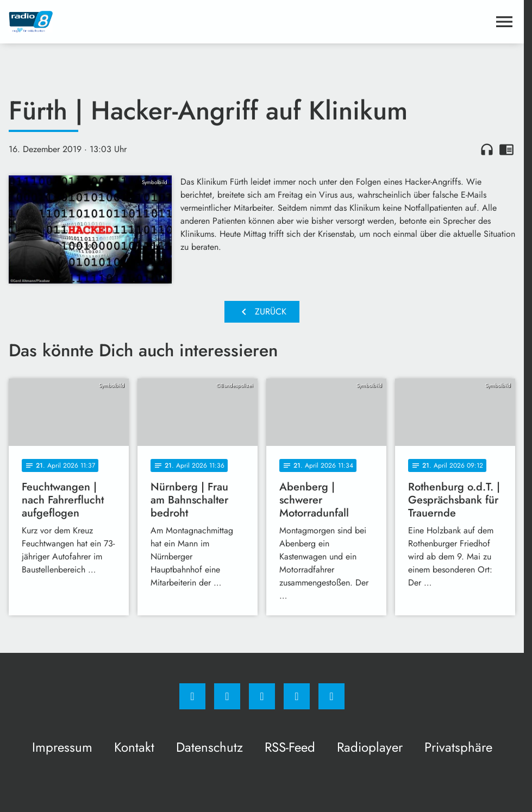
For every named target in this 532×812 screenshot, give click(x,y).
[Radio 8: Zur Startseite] (135, 22)
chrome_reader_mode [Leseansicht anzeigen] (506, 149)
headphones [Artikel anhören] (487, 149)
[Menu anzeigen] (504, 22)
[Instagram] (227, 696)
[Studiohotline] (297, 696)
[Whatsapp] (262, 696)
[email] (331, 696)
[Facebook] (192, 696)
